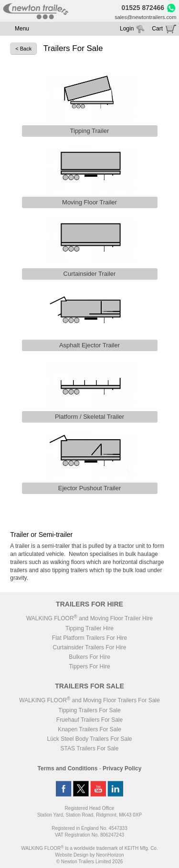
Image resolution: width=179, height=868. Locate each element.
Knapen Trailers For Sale (89, 729)
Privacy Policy (122, 768)
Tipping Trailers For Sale (89, 710)
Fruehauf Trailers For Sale (89, 720)
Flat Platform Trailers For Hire (89, 638)
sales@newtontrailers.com (145, 17)
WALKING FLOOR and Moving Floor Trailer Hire (89, 618)
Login (127, 29)
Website (72, 855)
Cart (157, 29)
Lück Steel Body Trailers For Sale (89, 739)
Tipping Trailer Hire (89, 628)
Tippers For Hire (89, 666)
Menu (22, 29)
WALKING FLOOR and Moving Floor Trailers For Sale (89, 700)
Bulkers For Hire (89, 657)
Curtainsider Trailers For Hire (89, 647)
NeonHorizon (110, 855)
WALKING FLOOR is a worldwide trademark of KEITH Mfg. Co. (89, 848)
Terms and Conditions (68, 768)
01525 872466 (143, 8)
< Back (23, 49)
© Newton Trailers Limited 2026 (90, 862)
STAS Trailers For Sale (90, 748)
